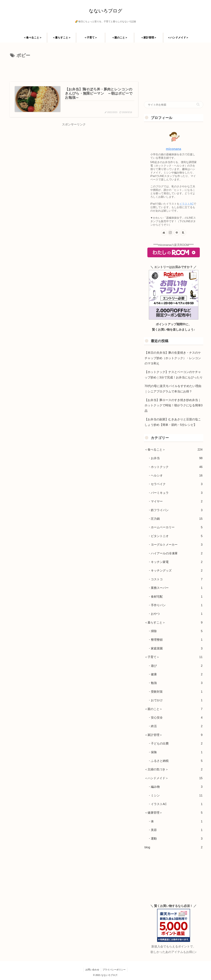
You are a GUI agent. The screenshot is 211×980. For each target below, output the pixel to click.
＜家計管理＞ (174, 735)
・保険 (175, 752)
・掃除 (175, 631)
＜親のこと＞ (174, 709)
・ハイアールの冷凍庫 (175, 553)
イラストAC (187, 204)
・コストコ (175, 579)
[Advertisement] (74, 69)
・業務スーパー (175, 588)
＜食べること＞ (174, 450)
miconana (173, 149)
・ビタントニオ (175, 536)
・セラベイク (175, 484)
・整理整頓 (175, 640)
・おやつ (175, 614)
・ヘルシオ (175, 475)
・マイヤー (175, 501)
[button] (198, 104)
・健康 (175, 674)
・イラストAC (175, 804)
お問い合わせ (92, 970)
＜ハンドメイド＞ (174, 778)
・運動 (175, 839)
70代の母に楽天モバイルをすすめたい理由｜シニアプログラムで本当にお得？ (173, 389)
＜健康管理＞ (174, 813)
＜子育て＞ (174, 657)
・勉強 (175, 683)
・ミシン (175, 795)
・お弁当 (175, 458)
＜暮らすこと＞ (174, 623)
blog (174, 847)
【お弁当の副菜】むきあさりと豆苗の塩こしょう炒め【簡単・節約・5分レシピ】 (173, 422)
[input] (174, 105)
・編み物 (175, 787)
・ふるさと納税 (175, 761)
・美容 (175, 830)
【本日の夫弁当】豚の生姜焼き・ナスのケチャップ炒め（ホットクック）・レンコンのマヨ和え (173, 358)
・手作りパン (175, 605)
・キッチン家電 (175, 562)
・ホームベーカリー (175, 527)
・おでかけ (175, 700)
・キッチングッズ (175, 571)
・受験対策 (175, 692)
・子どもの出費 (175, 743)
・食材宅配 (175, 597)
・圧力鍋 (175, 519)
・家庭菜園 (175, 648)
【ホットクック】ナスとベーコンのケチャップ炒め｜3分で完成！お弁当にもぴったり (174, 375)
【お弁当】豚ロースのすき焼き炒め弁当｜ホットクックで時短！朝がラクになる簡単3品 (174, 405)
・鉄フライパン (175, 510)
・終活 (175, 726)
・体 (175, 821)
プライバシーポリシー (114, 970)
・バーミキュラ (175, 493)
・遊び (175, 666)
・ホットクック (175, 467)
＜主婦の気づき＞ (174, 769)
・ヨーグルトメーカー (175, 545)
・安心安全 (175, 718)
